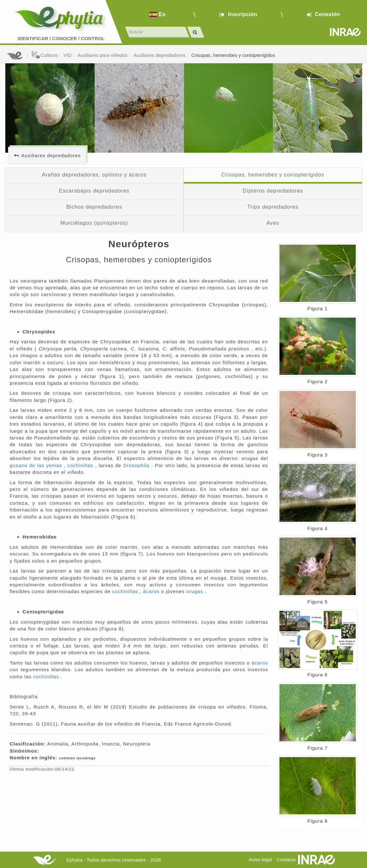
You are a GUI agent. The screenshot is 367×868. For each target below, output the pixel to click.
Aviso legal (260, 859)
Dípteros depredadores (273, 191)
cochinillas (81, 465)
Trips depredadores (273, 207)
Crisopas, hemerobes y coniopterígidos (233, 55)
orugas (196, 591)
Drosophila (137, 465)
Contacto (286, 859)
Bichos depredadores (94, 207)
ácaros (152, 591)
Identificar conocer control (61, 38)
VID (67, 55)
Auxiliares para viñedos (103, 55)
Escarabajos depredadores (94, 191)
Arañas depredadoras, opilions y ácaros (94, 175)
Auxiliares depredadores (159, 55)
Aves (273, 223)
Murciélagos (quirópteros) (94, 223)
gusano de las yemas (37, 465)
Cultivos (44, 55)
